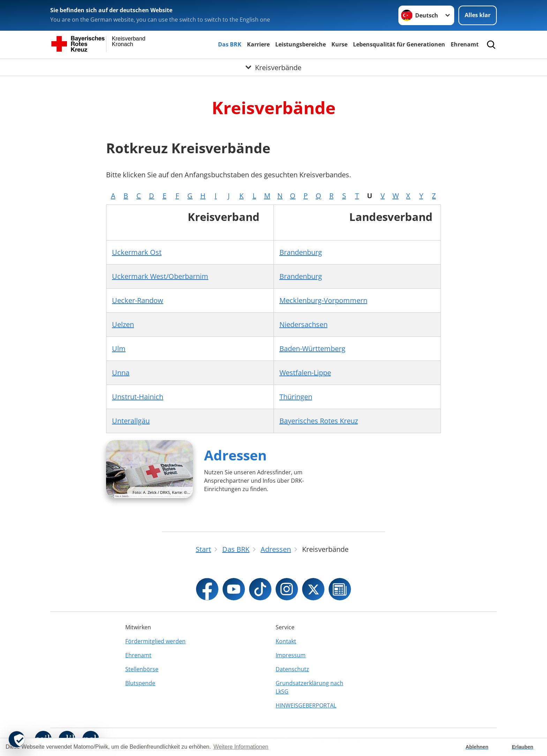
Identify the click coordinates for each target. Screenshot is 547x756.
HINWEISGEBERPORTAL (306, 705)
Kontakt (286, 641)
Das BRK (230, 44)
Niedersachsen (304, 324)
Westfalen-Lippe (305, 373)
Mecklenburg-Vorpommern (323, 300)
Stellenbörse (142, 669)
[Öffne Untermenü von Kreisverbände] (273, 67)
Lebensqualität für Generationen (399, 44)
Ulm (119, 349)
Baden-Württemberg (312, 349)
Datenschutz (292, 669)
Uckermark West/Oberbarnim (160, 276)
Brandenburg (301, 252)
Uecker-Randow (138, 300)
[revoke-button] (17, 739)
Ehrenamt (465, 44)
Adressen (235, 455)
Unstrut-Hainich (138, 397)
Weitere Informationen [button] (241, 747)
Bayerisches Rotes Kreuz (319, 421)
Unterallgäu (131, 421)
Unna (121, 373)
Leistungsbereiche (301, 44)
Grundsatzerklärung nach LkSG (309, 687)
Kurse (339, 44)
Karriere (258, 44)
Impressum (291, 655)
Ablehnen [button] (477, 747)
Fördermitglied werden (155, 641)
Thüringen (296, 397)
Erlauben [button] (523, 747)
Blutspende (140, 683)
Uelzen (123, 324)
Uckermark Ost (137, 252)
